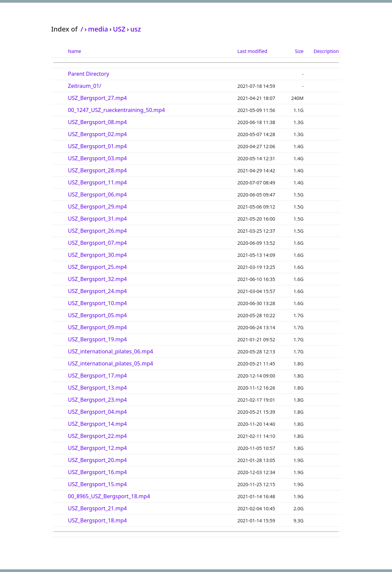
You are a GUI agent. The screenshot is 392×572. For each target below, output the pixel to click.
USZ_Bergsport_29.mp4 (98, 207)
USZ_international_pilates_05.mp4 (111, 363)
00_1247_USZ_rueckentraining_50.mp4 (117, 110)
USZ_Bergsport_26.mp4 (98, 231)
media (98, 29)
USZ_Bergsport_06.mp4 (98, 194)
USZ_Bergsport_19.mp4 (98, 339)
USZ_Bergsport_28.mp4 (98, 170)
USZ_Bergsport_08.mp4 (98, 122)
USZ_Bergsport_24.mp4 (98, 291)
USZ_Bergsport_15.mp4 (98, 484)
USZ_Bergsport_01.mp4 (98, 146)
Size (299, 51)
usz (135, 29)
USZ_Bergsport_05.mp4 (98, 315)
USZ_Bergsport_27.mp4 (98, 98)
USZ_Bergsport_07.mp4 (98, 243)
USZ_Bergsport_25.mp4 (98, 267)
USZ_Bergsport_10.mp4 (98, 303)
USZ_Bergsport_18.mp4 (98, 520)
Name (75, 51)
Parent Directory (89, 74)
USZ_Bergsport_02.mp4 (98, 134)
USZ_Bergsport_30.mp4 (98, 255)
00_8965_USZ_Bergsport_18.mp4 (109, 496)
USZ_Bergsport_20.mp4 (98, 460)
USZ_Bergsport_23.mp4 (98, 400)
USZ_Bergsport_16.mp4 (98, 472)
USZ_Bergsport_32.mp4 (98, 279)
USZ (119, 29)
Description (326, 51)
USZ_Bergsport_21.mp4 (98, 508)
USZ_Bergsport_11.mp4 (98, 182)
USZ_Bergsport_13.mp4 (98, 388)
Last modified (252, 51)
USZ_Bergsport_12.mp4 (98, 448)
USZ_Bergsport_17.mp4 (98, 376)
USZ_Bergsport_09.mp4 (98, 327)
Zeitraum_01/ (85, 86)
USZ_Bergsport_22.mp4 (98, 436)
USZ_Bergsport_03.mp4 (98, 158)
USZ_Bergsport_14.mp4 (98, 424)
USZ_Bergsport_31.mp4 (98, 219)
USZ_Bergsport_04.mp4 (98, 412)
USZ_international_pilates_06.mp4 (111, 351)
